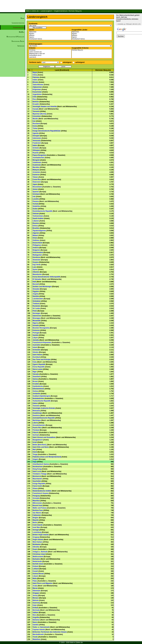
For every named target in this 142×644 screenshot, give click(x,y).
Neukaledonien (38, 398)
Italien (35, 145)
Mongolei (36, 160)
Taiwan (35, 177)
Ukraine (36, 352)
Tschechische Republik (42, 401)
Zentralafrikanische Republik (44, 418)
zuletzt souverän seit (50, 52)
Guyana (36, 262)
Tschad (35, 204)
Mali (34, 450)
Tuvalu (35, 637)
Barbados (36, 559)
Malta (35, 578)
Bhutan (35, 82)
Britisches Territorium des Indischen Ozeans (50, 632)
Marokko (36, 167)
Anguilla (36, 617)
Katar (35, 605)
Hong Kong (37, 469)
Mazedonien (37, 274)
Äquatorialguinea (39, 231)
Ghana (35, 488)
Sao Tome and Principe (42, 360)
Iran (34, 121)
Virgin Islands (38, 540)
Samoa (35, 379)
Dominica (36, 415)
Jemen (35, 189)
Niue (34, 615)
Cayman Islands (39, 630)
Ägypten (50, 34)
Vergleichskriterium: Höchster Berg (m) (68, 11)
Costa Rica (37, 179)
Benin (35, 522)
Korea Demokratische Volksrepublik (47, 277)
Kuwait (35, 571)
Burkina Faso (38, 510)
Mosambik (37, 321)
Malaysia (36, 170)
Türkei (35, 128)
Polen (35, 311)
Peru (35, 99)
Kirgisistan (37, 89)
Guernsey (36, 603)
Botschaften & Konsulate (15, 37)
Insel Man (36, 527)
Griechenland (38, 252)
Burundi (36, 284)
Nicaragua (37, 318)
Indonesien (37, 138)
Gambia (36, 625)
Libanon (36, 221)
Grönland (36, 194)
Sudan (35, 209)
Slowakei (36, 289)
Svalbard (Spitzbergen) (42, 396)
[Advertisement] (13, 94)
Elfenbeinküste (38, 389)
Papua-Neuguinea (40, 155)
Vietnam (36, 214)
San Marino (37, 513)
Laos (35, 267)
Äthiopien (36, 150)
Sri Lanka (36, 308)
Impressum (21, 46)
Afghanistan (50, 32)
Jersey (35, 595)
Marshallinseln (38, 634)
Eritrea (35, 226)
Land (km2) (50, 57)
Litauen (36, 576)
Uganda (36, 133)
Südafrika (36, 206)
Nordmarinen (38, 467)
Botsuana (36, 411)
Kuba (35, 362)
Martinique (37, 420)
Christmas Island (39, 554)
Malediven (37, 639)
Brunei (35, 381)
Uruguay (36, 537)
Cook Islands (38, 525)
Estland (36, 566)
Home (22, 18)
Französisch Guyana (41, 493)
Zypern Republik (39, 364)
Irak (34, 197)
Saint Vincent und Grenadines (44, 437)
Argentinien (37, 94)
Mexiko (35, 119)
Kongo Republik (39, 484)
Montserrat (37, 476)
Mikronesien (37, 503)
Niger (35, 372)
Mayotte (36, 520)
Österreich (37, 182)
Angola (35, 294)
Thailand (36, 304)
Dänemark (37, 591)
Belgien (36, 518)
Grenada (36, 498)
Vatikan (36, 613)
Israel (35, 442)
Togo (35, 462)
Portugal (36, 333)
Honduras (36, 257)
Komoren (36, 330)
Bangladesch (38, 440)
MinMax (22, 32)
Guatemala (37, 165)
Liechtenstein (38, 299)
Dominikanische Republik (43, 211)
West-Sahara (38, 542)
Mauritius (36, 501)
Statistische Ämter (18, 41)
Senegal (36, 530)
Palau (35, 581)
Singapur (36, 593)
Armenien (36, 172)
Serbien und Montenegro (42, 287)
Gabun (35, 403)
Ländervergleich (46, 11)
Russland (36, 124)
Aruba (35, 586)
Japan (35, 184)
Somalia (36, 325)
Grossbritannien (39, 425)
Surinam (36, 435)
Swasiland (37, 377)
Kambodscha (38, 386)
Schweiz (36, 148)
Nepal (35, 72)
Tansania (36, 111)
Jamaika (36, 340)
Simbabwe (37, 301)
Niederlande (37, 561)
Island (35, 347)
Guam (35, 549)
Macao (35, 588)
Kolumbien (37, 116)
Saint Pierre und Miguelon (43, 583)
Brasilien (36, 228)
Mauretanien (37, 479)
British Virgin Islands (41, 535)
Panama (36, 201)
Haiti (34, 282)
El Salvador (37, 279)
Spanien (36, 192)
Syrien (35, 269)
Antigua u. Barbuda (40, 552)
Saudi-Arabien (38, 218)
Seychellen (37, 481)
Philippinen (37, 245)
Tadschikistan (38, 85)
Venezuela (37, 141)
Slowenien (37, 260)
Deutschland (38, 243)
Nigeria (35, 323)
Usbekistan (37, 162)
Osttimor (36, 240)
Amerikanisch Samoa (50, 39)
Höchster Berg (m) (92, 50)
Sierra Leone (38, 369)
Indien (35, 80)
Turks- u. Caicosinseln (41, 627)
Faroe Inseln (37, 486)
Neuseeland (37, 187)
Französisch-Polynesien (42, 342)
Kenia (35, 126)
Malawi (35, 235)
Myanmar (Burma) (40, 114)
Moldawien (37, 544)
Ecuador (36, 104)
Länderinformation (18, 23)
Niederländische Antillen (42, 491)
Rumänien (37, 306)
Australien (37, 345)
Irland (35, 452)
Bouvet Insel (37, 505)
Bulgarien (36, 250)
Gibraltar (36, 547)
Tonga (35, 454)
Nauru (35, 622)
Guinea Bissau (38, 574)
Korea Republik (39, 367)
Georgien (36, 136)
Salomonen (37, 316)
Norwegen (37, 313)
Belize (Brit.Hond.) (40, 445)
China (35, 75)
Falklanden (37, 515)
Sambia (36, 335)
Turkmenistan (38, 216)
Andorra (36, 248)
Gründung (50, 50)
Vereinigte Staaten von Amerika (45, 106)
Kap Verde (37, 265)
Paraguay (36, 496)
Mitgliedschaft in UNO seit (50, 54)
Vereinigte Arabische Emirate (44, 408)
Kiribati (35, 608)
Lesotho (36, 199)
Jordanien (37, 394)
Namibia (36, 296)
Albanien (50, 35)
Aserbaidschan (38, 158)
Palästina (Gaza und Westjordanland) (47, 457)
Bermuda (36, 610)
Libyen (35, 338)
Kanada (36, 109)
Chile (35, 97)
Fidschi (36, 432)
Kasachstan (37, 92)
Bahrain (36, 600)
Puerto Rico (37, 428)
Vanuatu (36, 374)
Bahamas (36, 620)
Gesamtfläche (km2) (50, 55)
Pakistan (36, 77)
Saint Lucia (37, 471)
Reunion (36, 223)
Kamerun (36, 175)
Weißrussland (38, 557)
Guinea (35, 391)
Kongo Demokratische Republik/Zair (47, 131)
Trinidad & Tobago (40, 474)
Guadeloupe (37, 413)
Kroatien (36, 384)
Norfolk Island (38, 564)
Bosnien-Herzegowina (41, 328)
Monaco (36, 598)
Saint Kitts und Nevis (41, 447)
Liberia (35, 423)
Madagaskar (37, 255)
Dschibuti (36, 357)
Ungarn (36, 459)
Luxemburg (37, 532)
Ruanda (36, 153)
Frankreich (37, 143)
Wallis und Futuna (40, 508)
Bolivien (36, 102)
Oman (35, 238)
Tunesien (36, 406)
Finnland (36, 430)
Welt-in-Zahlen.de (32, 11)
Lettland (36, 569)
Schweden (37, 350)
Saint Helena (38, 355)
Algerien (50, 37)
